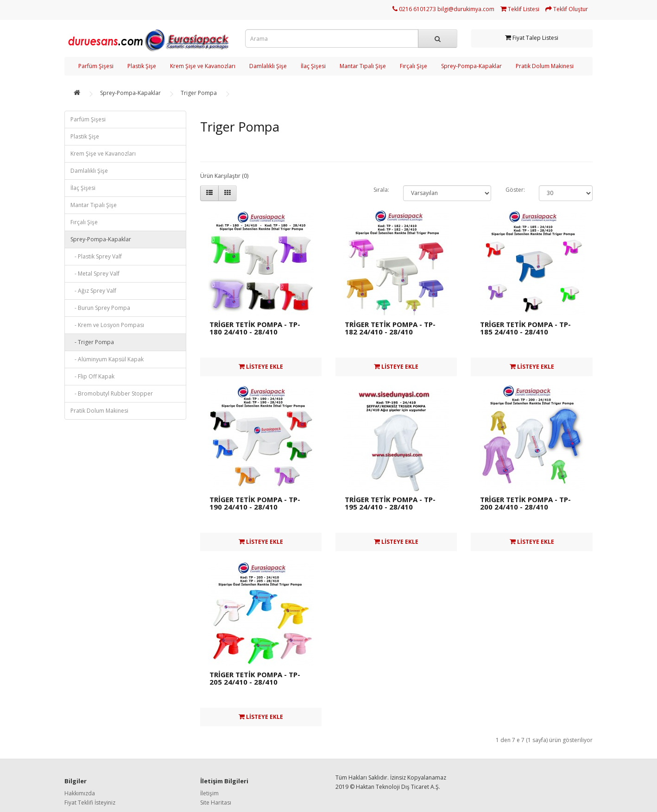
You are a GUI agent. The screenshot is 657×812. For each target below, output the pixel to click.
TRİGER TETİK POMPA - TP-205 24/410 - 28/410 (255, 678)
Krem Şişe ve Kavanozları (203, 66)
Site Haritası (216, 803)
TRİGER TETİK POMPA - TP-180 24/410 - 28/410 (255, 328)
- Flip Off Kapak (92, 376)
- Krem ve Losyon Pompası (107, 325)
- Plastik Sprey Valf (96, 256)
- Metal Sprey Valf (95, 274)
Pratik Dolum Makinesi (545, 66)
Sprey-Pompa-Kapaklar (471, 66)
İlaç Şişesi (313, 66)
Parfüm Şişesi (96, 66)
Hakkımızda (80, 793)
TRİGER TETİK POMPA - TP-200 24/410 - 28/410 (525, 503)
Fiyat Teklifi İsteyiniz (90, 803)
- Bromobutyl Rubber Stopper (112, 393)
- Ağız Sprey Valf (93, 291)
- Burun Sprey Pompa (100, 308)
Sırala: (381, 190)
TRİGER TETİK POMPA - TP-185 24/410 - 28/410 (525, 328)
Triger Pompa (199, 93)
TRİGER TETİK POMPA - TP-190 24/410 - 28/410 (255, 503)
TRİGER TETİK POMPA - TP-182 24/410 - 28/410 (390, 328)
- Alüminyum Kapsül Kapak (107, 359)
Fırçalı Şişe (414, 66)
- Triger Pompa (92, 342)
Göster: (515, 190)
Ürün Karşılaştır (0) (224, 176)
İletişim (209, 793)
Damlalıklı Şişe (268, 66)
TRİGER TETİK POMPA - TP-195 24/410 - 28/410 (390, 503)
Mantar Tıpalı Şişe (363, 66)
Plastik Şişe (142, 66)
